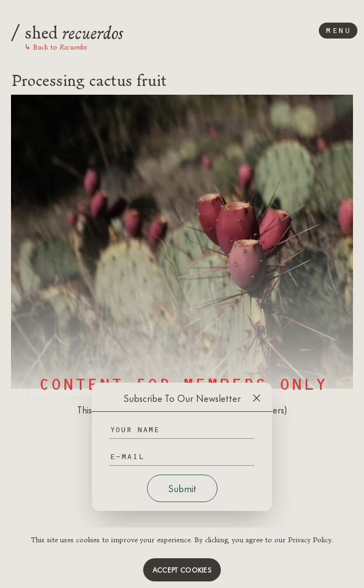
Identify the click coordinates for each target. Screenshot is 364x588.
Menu (338, 31)
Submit (182, 488)
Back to (56, 47)
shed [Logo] (67, 31)
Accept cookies (182, 570)
